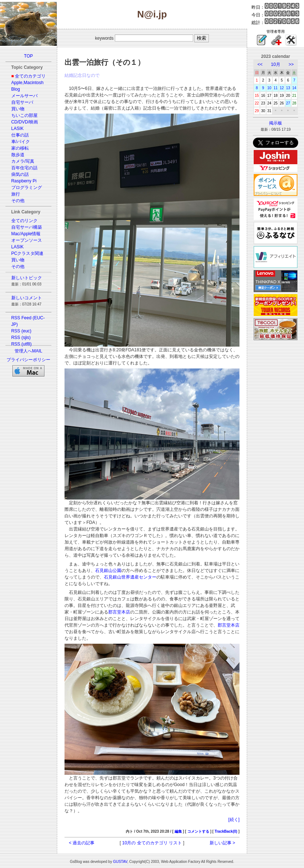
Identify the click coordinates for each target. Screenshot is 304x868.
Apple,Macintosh (28, 83)
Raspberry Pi (24, 181)
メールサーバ (24, 96)
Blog (16, 89)
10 (269, 88)
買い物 (18, 109)
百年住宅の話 (24, 168)
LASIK (17, 129)
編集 (178, 831)
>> (291, 64)
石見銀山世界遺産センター (130, 577)
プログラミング (27, 188)
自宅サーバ (22, 102)
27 (288, 103)
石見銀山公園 (108, 571)
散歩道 (18, 155)
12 (282, 88)
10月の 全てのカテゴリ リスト (152, 843)
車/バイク (21, 142)
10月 (275, 64)
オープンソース (27, 240)
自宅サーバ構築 (27, 227)
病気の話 (20, 174)
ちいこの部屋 (24, 115)
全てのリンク (24, 221)
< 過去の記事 (82, 843)
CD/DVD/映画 (25, 122)
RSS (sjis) (21, 338)
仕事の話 (20, 135)
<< (260, 64)
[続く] (234, 820)
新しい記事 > (222, 843)
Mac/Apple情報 (26, 234)
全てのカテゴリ (30, 76)
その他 (18, 201)
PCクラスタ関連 (28, 253)
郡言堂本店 (119, 612)
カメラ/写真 (23, 161)
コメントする (198, 831)
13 (288, 88)
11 (275, 88)
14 (294, 88)
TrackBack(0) (226, 831)
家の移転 (20, 148)
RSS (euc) (21, 331)
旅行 (16, 194)
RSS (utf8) (22, 344)
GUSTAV (120, 862)
